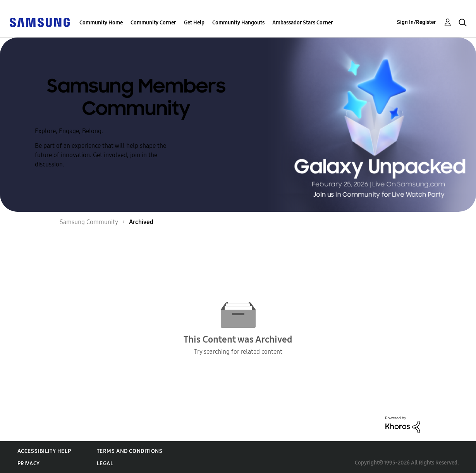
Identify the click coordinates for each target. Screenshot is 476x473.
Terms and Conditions (130, 451)
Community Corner (153, 23)
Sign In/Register (417, 22)
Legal (105, 464)
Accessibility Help (44, 451)
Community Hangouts (238, 23)
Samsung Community (89, 222)
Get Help (194, 23)
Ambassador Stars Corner (303, 23)
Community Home (101, 23)
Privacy (29, 464)
